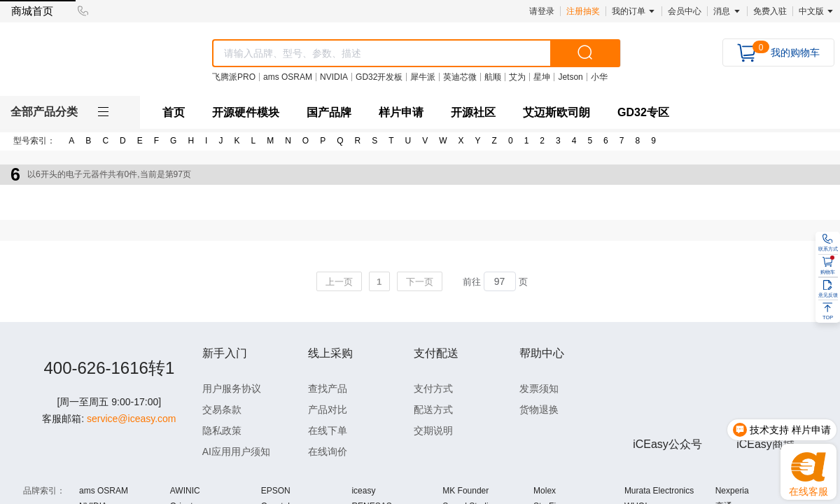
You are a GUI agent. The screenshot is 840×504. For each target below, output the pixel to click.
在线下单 (328, 430)
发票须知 (539, 388)
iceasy (363, 491)
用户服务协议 (232, 388)
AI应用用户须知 (236, 451)
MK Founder (465, 491)
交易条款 (222, 409)
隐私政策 (222, 430)
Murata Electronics (659, 491)
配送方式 (433, 409)
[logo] (91, 61)
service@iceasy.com (132, 453)
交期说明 (433, 430)
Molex (545, 491)
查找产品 (328, 388)
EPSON (276, 491)
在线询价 (328, 451)
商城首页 (32, 11)
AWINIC (185, 491)
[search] (585, 53)
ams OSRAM (104, 491)
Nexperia (732, 491)
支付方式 (433, 388)
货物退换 (539, 409)
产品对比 (328, 409)
